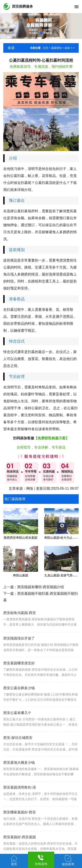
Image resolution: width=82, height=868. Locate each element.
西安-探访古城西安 (18, 751)
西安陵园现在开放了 (19, 652)
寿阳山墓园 (21, 575)
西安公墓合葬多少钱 (19, 701)
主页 (45, 48)
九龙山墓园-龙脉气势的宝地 (63, 575)
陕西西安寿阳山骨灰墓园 (21, 538)
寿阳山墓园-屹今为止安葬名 (63, 538)
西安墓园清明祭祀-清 (20, 801)
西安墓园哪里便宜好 (19, 677)
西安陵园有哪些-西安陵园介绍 (41, 587)
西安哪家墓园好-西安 (20, 826)
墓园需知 (56, 48)
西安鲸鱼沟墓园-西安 (20, 624)
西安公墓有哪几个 (17, 726)
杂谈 (67, 48)
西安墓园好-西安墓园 (20, 850)
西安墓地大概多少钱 (19, 776)
